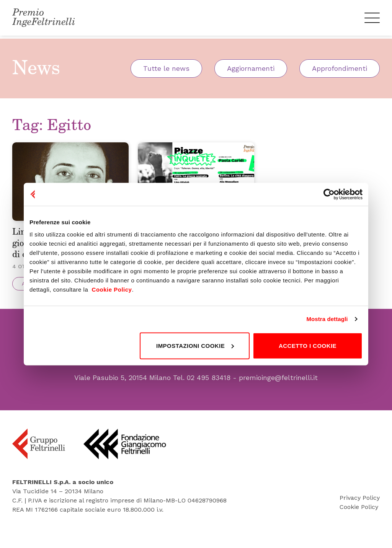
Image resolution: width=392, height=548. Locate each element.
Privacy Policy (360, 513)
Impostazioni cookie (195, 345)
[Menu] (372, 19)
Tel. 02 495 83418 (202, 393)
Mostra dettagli (327, 319)
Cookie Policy (359, 522)
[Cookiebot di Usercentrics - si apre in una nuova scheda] (329, 194)
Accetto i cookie (308, 345)
